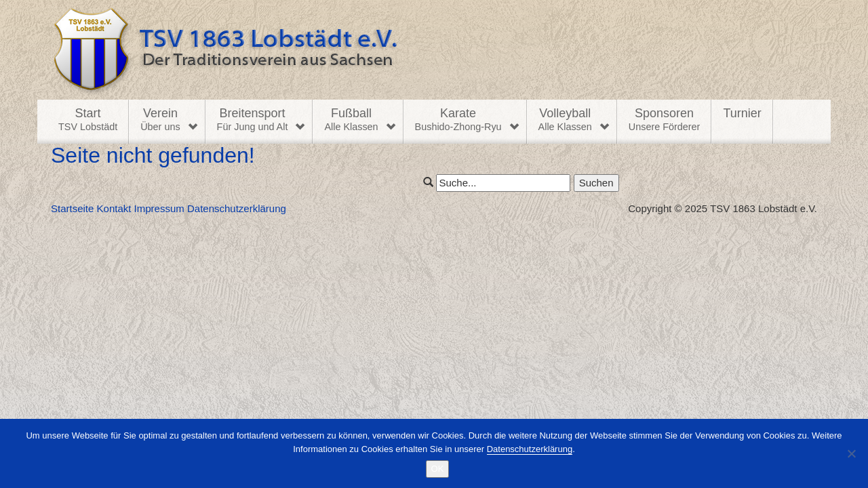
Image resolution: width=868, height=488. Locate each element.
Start (88, 120)
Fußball (351, 120)
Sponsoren (665, 120)
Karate (458, 120)
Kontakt (114, 208)
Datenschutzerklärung (237, 208)
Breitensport (253, 120)
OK (438, 469)
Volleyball (565, 120)
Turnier (742, 113)
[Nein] (851, 453)
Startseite (72, 208)
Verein (160, 120)
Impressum (159, 208)
